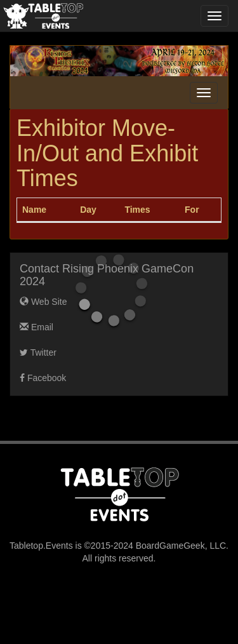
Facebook (43, 378)
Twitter (38, 352)
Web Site (43, 302)
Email (36, 327)
